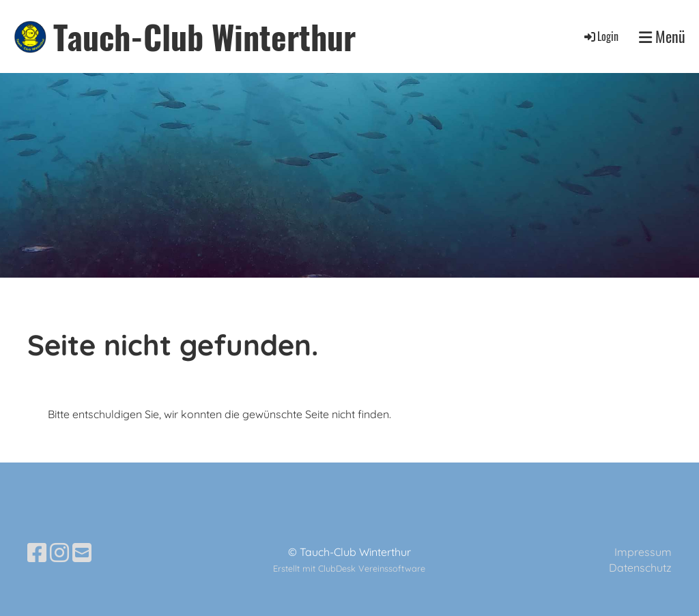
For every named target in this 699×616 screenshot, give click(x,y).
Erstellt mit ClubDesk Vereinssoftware (349, 568)
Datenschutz (640, 568)
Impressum (643, 552)
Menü (662, 36)
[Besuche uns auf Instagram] (59, 553)
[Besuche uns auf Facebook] (37, 553)
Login (600, 36)
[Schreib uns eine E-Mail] (82, 553)
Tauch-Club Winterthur (204, 36)
